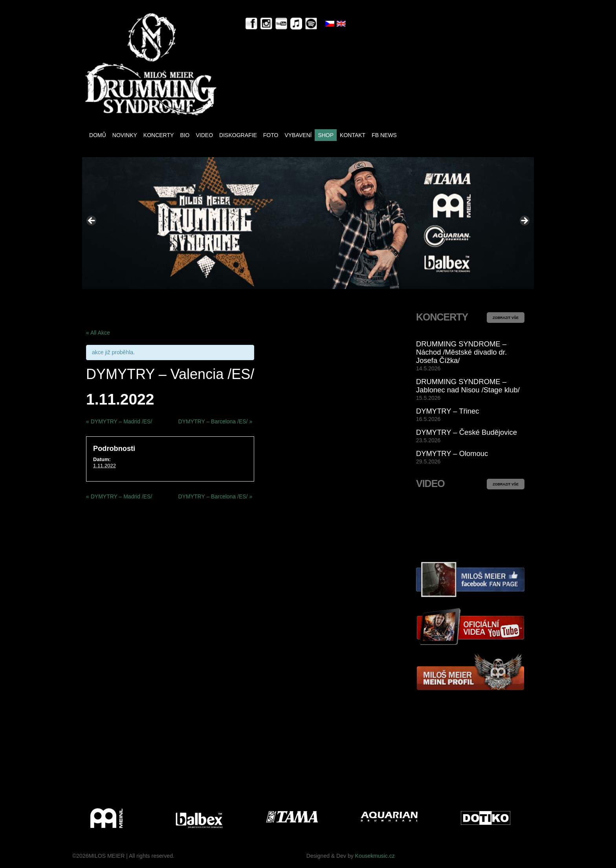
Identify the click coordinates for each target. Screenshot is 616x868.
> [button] (524, 221)
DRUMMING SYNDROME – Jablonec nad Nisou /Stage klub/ (468, 386)
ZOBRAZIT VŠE (506, 318)
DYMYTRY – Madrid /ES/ (119, 421)
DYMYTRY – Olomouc (452, 453)
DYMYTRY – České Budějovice (467, 432)
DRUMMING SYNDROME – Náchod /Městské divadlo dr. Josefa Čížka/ (461, 352)
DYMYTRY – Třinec (447, 411)
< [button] (92, 221)
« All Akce (98, 333)
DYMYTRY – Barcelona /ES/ (215, 421)
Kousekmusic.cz (375, 856)
